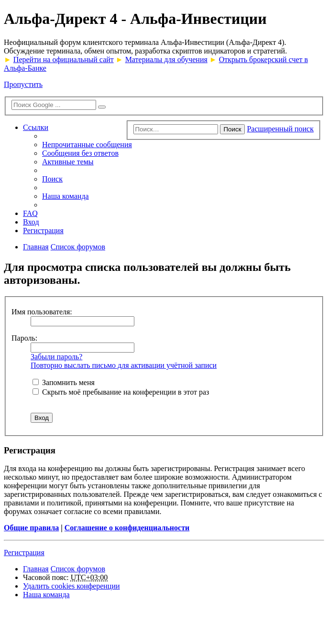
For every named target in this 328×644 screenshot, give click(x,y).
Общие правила (31, 528)
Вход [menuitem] (31, 222)
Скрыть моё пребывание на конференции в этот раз (121, 392)
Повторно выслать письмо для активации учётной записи (124, 365)
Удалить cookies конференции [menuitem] (71, 586)
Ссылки (36, 127)
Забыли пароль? (56, 357)
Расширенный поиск (280, 129)
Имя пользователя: (42, 312)
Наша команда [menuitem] (66, 196)
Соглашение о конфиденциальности (127, 528)
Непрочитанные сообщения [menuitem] (87, 145)
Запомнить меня (64, 382)
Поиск (233, 129)
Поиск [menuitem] (52, 179)
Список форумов (78, 569)
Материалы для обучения (166, 59)
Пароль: (24, 338)
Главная (36, 569)
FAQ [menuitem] (30, 213)
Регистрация (24, 553)
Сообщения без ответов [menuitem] (80, 153)
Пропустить (23, 84)
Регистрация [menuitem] (43, 231)
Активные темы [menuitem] (68, 162)
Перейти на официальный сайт (64, 59)
